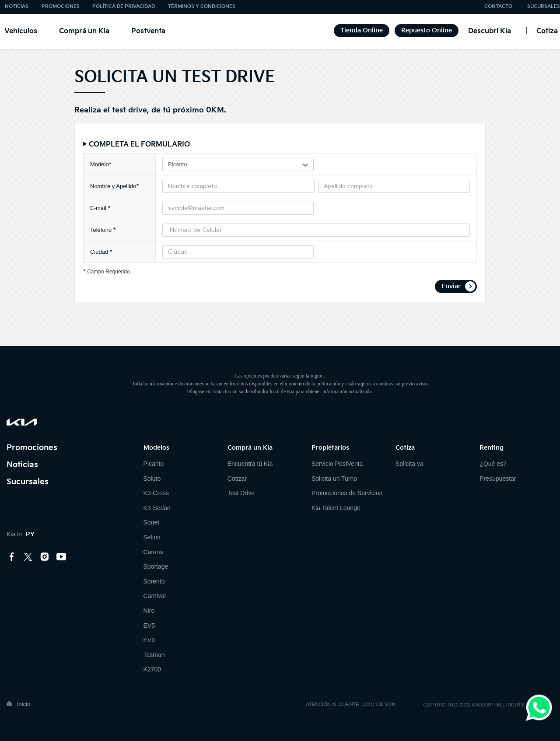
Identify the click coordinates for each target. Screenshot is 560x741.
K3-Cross (156, 493)
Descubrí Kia (490, 31)
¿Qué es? (493, 464)
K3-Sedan (157, 508)
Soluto (152, 479)
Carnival (155, 596)
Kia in (21, 534)
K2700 (152, 669)
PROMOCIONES (61, 6)
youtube (61, 557)
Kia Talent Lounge (336, 508)
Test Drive (241, 493)
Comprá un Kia (84, 31)
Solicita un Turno (334, 479)
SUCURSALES (544, 6)
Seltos (152, 537)
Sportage (156, 566)
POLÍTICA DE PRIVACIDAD (124, 6)
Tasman (154, 655)
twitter (28, 557)
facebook (12, 557)
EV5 (149, 626)
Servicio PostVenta (337, 464)
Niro (149, 611)
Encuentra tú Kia (250, 464)
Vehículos (21, 31)
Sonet (152, 522)
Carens (153, 552)
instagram (45, 557)
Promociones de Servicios (347, 493)
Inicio (24, 704)
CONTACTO (498, 6)
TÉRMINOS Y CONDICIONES (202, 6)
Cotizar (237, 479)
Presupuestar (498, 479)
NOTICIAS (17, 6)
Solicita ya (409, 464)
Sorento (154, 581)
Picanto (154, 464)
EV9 (149, 640)
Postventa (148, 31)
